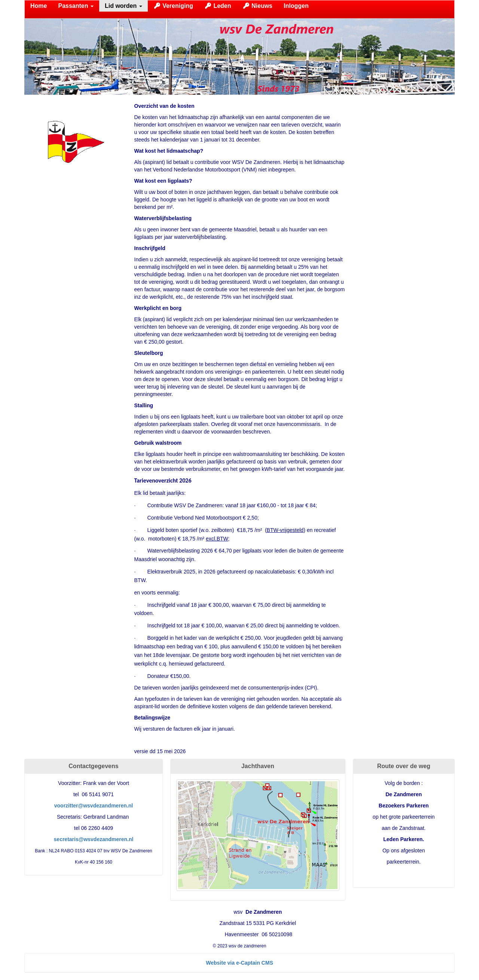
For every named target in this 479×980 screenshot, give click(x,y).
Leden (218, 6)
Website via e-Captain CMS (239, 963)
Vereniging (173, 6)
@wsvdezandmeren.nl (94, 806)
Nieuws (257, 6)
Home (39, 6)
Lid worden (123, 6)
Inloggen (296, 6)
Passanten (76, 6)
